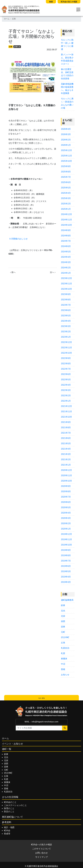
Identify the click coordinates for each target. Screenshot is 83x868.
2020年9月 (66, 486)
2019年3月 (66, 582)
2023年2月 (66, 332)
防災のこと (9, 812)
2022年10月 (66, 353)
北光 (63, 611)
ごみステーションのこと (15, 805)
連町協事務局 (67, 600)
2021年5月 (66, 443)
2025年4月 (66, 193)
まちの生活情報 (10, 797)
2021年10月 (66, 417)
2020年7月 (66, 497)
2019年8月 (66, 555)
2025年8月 (66, 172)
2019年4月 (66, 577)
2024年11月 (66, 220)
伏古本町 (65, 637)
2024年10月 (66, 225)
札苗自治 (65, 648)
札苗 (63, 653)
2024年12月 (66, 214)
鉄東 (63, 605)
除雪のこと (9, 808)
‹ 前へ (13, 272)
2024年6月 (66, 246)
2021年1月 (66, 465)
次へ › (53, 272)
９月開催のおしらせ (18, 239)
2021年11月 (66, 412)
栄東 (63, 627)
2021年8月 (66, 428)
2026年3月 (66, 134)
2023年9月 (66, 294)
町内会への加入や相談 (41, 845)
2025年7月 (66, 177)
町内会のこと (10, 802)
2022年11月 (66, 348)
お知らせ (17, 47)
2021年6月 (66, 438)
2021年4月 (66, 449)
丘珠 (14, 19)
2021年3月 (66, 454)
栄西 (63, 621)
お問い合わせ (41, 853)
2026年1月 (66, 145)
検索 (51, 2)
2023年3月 (66, 326)
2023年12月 (66, 278)
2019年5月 (66, 571)
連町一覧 (7, 749)
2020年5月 (66, 507)
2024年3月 (66, 262)
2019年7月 (66, 561)
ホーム (7, 19)
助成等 (7, 834)
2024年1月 (66, 273)
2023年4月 (66, 321)
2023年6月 (66, 310)
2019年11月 (66, 539)
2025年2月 (66, 204)
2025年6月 (66, 182)
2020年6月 (66, 502)
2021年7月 (66, 433)
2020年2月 (66, 523)
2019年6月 (66, 566)
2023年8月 (66, 300)
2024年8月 (66, 236)
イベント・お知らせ (12, 744)
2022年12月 (66, 342)
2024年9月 (66, 230)
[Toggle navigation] (78, 10)
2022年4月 (66, 385)
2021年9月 (66, 422)
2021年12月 (66, 406)
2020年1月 (66, 529)
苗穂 (63, 669)
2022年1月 (66, 401)
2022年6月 (66, 374)
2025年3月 (66, 198)
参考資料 (7, 822)
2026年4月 (66, 129)
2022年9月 (66, 358)
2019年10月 (66, 545)
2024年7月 (66, 241)
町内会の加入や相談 (69, 2)
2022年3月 (66, 390)
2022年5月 (66, 380)
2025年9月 (66, 166)
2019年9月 (66, 550)
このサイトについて (41, 849)
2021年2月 (66, 459)
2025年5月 (66, 188)
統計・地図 (9, 827)
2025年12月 (66, 150)
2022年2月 (66, 396)
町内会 (7, 830)
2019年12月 (66, 534)
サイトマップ (41, 857)
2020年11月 (66, 475)
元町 (63, 632)
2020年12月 (66, 470)
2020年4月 (66, 513)
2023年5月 (66, 316)
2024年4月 (66, 257)
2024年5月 (66, 252)
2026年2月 (66, 140)
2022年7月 (66, 369)
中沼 (63, 664)
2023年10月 (66, 289)
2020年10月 (66, 481)
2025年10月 (66, 161)
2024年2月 (66, 268)
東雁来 (64, 659)
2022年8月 (66, 364)
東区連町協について (12, 817)
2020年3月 (66, 518)
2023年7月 (66, 305)
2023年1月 (66, 337)
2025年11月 (66, 156)
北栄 (63, 616)
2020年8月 (66, 491)
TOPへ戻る (41, 698)
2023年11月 (66, 284)
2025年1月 (66, 209)
